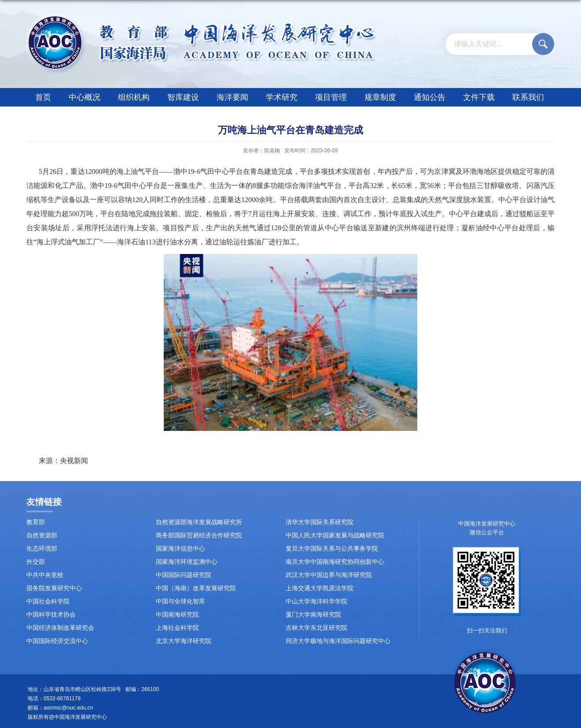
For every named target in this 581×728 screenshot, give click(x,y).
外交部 (36, 562)
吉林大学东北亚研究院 (316, 628)
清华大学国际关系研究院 (320, 522)
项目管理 (331, 97)
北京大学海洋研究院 (184, 641)
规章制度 (380, 97)
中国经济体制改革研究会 (60, 628)
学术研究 (282, 97)
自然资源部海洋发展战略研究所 (199, 522)
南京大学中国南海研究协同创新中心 (335, 562)
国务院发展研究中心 (54, 588)
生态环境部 (42, 549)
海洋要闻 (232, 97)
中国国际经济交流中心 (57, 641)
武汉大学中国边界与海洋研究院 (329, 575)
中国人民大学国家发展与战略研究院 (335, 535)
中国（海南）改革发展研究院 (196, 588)
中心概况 (85, 97)
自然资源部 (42, 535)
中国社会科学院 (48, 601)
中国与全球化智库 (180, 601)
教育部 (36, 522)
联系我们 (528, 97)
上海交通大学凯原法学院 (320, 588)
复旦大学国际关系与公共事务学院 (332, 549)
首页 (43, 97)
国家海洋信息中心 (180, 549)
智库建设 (183, 97)
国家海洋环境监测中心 (187, 562)
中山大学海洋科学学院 (316, 601)
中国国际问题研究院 (184, 575)
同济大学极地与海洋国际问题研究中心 (338, 641)
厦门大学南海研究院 (313, 615)
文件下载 (479, 97)
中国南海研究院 (177, 615)
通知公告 (430, 97)
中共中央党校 (45, 575)
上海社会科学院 (177, 628)
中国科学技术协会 (51, 615)
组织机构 (134, 97)
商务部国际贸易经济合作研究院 (199, 535)
